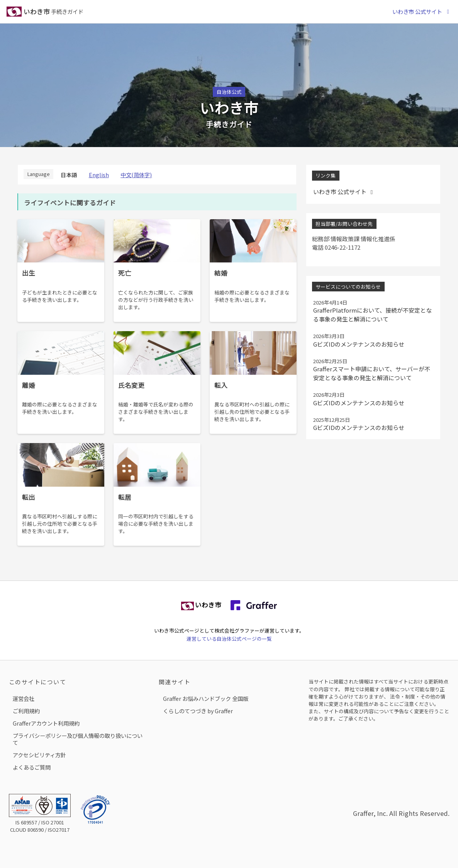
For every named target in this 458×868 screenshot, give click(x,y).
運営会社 (24, 698)
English (99, 175)
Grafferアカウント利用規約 (46, 723)
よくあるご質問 (32, 767)
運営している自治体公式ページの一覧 (229, 639)
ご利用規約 (26, 711)
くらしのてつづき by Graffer (198, 711)
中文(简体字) (136, 175)
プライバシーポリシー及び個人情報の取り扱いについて (78, 739)
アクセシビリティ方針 (39, 755)
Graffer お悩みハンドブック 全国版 (206, 698)
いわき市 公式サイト (422, 11)
